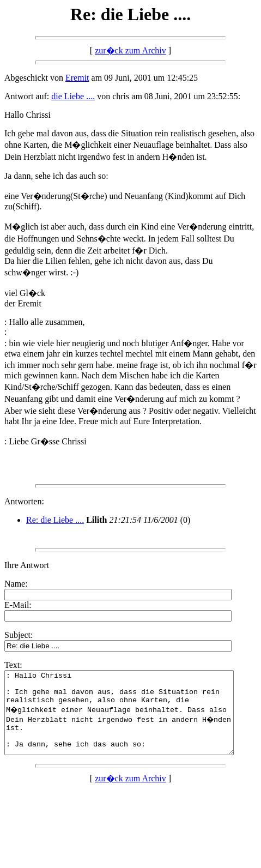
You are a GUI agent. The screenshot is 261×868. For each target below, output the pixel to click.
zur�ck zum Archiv (130, 50)
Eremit (77, 78)
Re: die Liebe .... (55, 520)
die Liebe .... (73, 96)
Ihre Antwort (27, 565)
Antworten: (24, 501)
